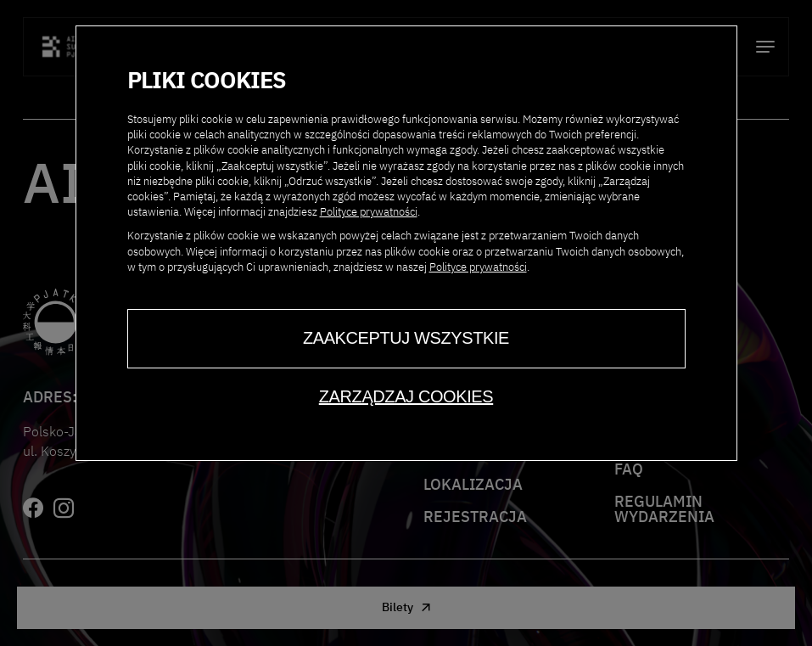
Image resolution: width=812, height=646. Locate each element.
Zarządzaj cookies (406, 396)
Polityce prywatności (369, 212)
